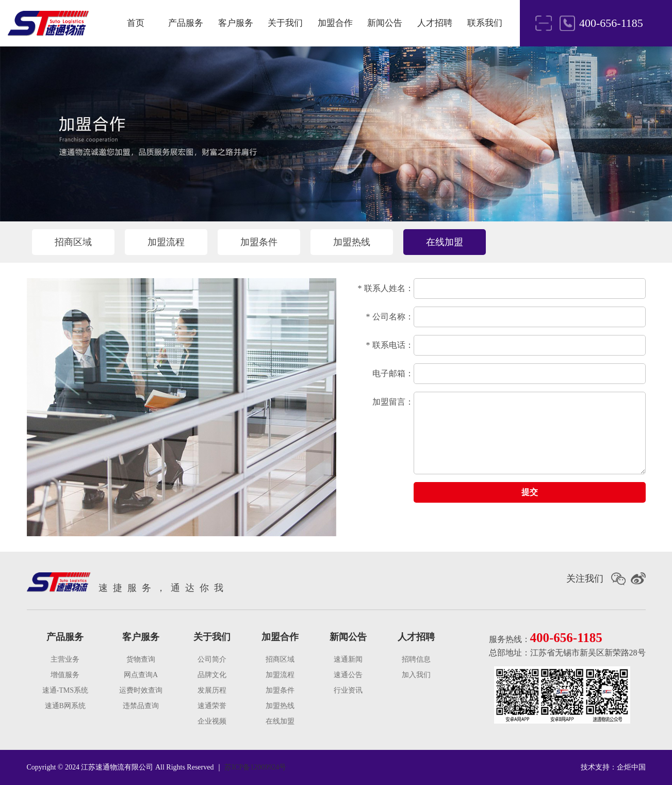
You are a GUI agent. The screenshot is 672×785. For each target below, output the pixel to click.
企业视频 (212, 721)
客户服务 (236, 23)
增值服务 (65, 675)
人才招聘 (435, 23)
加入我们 (416, 675)
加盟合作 (335, 23)
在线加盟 (445, 242)
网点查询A (141, 675)
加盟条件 (259, 242)
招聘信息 (416, 659)
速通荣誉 (212, 706)
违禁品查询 (141, 706)
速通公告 (348, 675)
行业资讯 (348, 690)
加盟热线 (352, 242)
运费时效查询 (141, 690)
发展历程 (212, 690)
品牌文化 (212, 675)
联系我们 (485, 23)
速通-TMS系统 (65, 690)
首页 (136, 23)
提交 (530, 492)
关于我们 (285, 23)
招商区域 (73, 242)
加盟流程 (166, 242)
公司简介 (212, 659)
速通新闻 (348, 659)
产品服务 (186, 23)
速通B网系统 (65, 706)
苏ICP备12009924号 (255, 767)
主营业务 (65, 659)
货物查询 (141, 659)
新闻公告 (385, 23)
